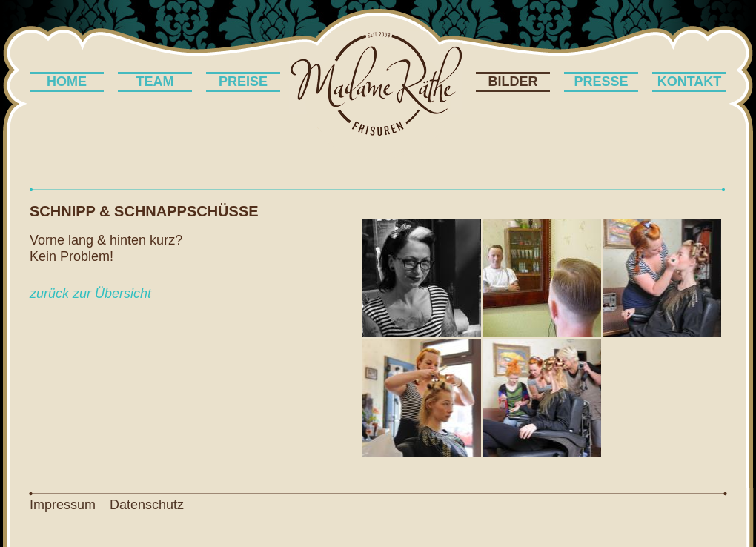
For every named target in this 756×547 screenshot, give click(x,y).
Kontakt (690, 82)
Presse (601, 82)
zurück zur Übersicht (90, 294)
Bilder (513, 82)
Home (67, 82)
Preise (243, 82)
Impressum (63, 505)
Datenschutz (147, 505)
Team (155, 82)
